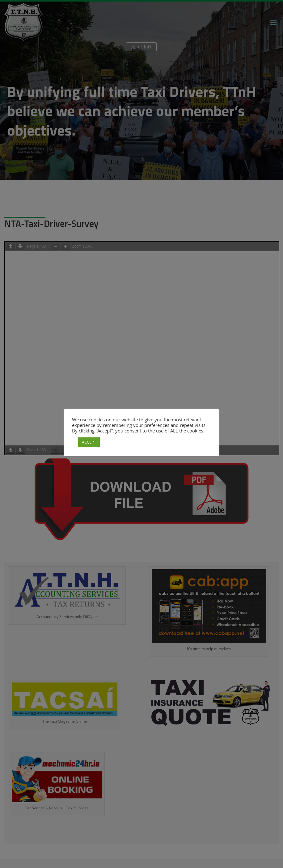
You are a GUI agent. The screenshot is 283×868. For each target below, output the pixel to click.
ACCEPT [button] (89, 442)
